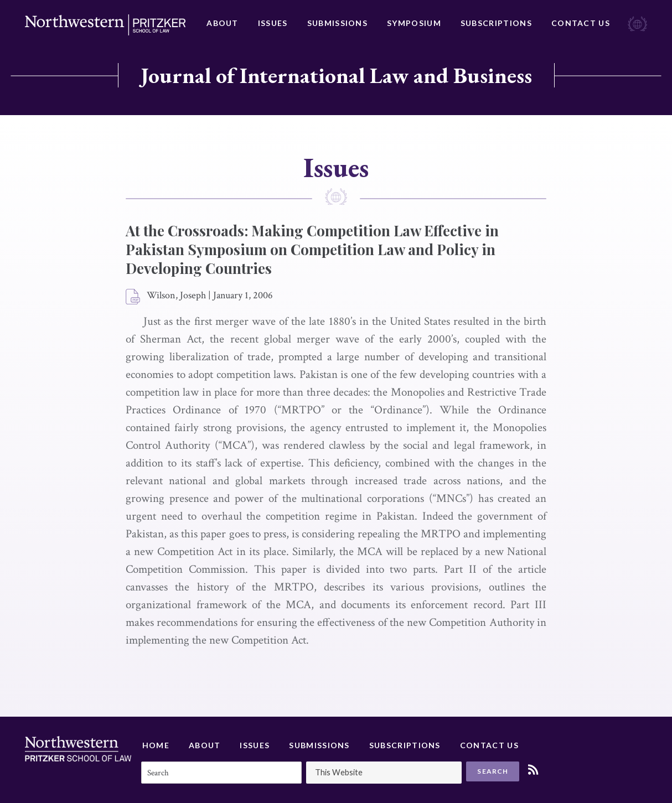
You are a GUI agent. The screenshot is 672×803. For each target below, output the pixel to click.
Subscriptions (496, 23)
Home (156, 745)
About (223, 23)
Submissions (337, 23)
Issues (273, 23)
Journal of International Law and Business (336, 75)
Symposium (414, 23)
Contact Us (581, 23)
